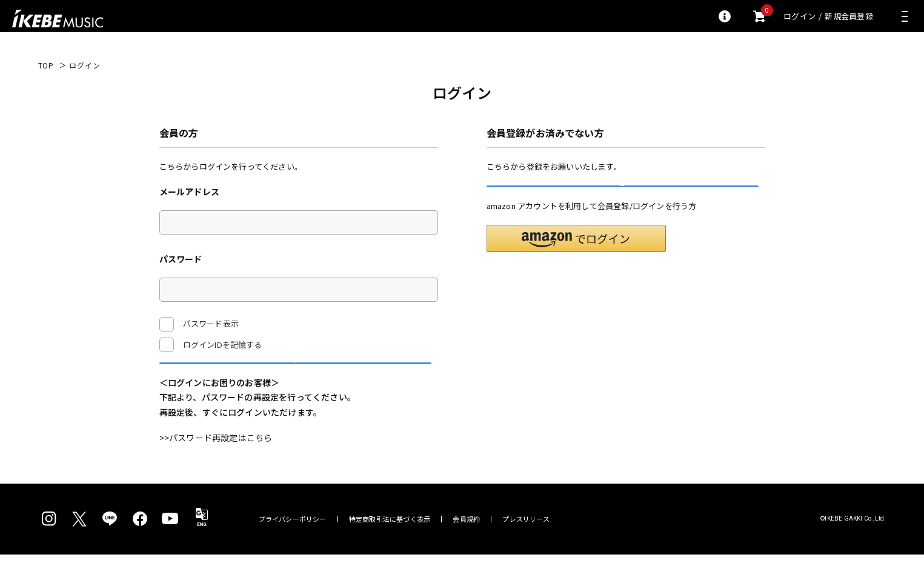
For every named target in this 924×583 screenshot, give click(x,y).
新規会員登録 (849, 16)
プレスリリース (526, 548)
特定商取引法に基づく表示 (390, 548)
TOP (46, 65)
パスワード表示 (199, 324)
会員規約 (466, 548)
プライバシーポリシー (293, 548)
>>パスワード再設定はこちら (216, 466)
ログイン (799, 16)
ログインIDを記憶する (223, 345)
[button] (576, 267)
